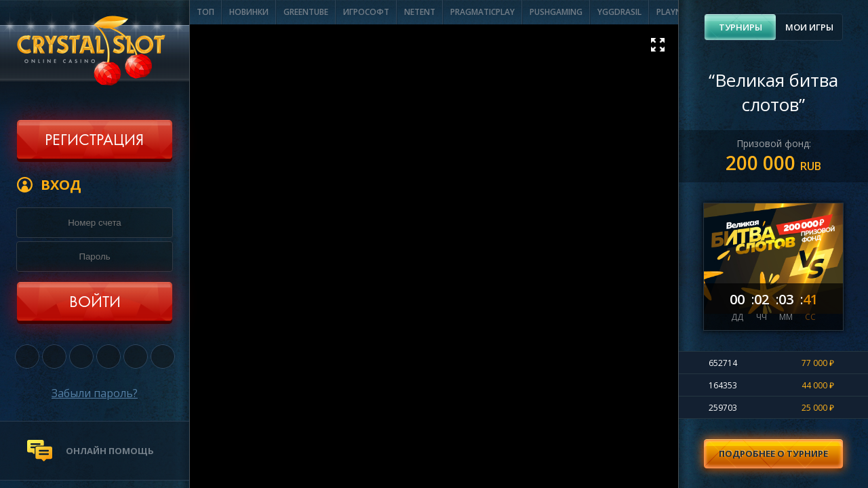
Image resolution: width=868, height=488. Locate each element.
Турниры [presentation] (741, 27)
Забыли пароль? (95, 393)
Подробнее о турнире (773, 453)
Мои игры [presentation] (809, 27)
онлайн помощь (110, 451)
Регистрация (94, 141)
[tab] (740, 27)
